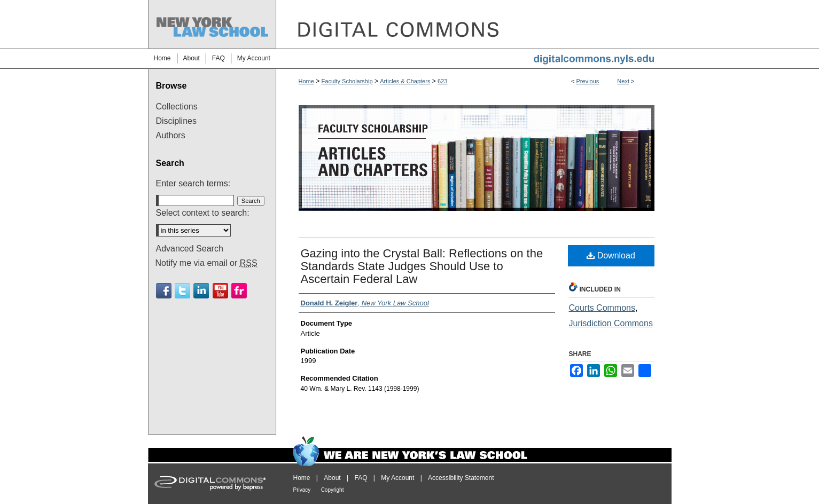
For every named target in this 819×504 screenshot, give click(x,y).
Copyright (333, 490)
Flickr (239, 291)
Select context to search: (203, 213)
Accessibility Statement (461, 478)
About (332, 478)
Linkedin (201, 291)
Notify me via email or (206, 263)
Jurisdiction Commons (611, 323)
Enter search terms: (193, 183)
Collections (177, 107)
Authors (171, 135)
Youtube (220, 291)
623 (442, 81)
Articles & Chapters (405, 81)
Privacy (302, 490)
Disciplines (176, 121)
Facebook (164, 291)
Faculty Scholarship (347, 81)
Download (611, 255)
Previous (588, 81)
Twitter (182, 291)
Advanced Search (190, 249)
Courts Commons (602, 308)
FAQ (361, 478)
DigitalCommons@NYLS (474, 24)
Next (623, 81)
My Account (397, 478)
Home (306, 81)
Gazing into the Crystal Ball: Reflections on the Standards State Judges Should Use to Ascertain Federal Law (422, 266)
